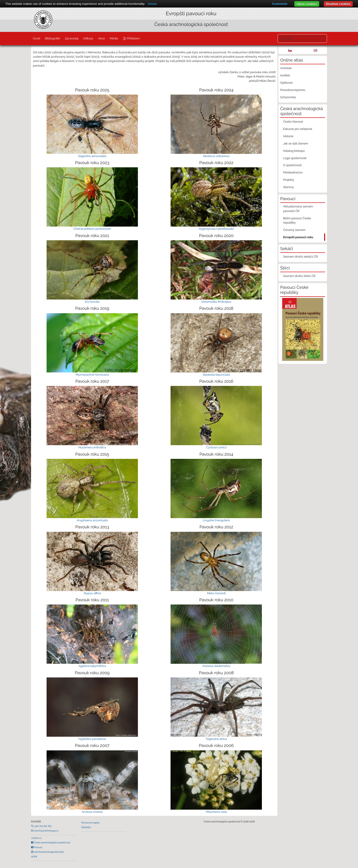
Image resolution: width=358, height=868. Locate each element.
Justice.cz (36, 838)
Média (114, 38)
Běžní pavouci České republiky (297, 220)
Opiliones (286, 83)
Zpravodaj (72, 38)
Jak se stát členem (296, 143)
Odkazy (88, 38)
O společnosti (292, 165)
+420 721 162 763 (42, 826)
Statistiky (86, 827)
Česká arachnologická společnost (52, 842)
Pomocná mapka (90, 823)
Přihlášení (133, 38)
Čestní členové (293, 122)
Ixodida (285, 75)
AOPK (34, 857)
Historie (288, 136)
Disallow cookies (338, 4)
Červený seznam (294, 230)
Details (152, 4)
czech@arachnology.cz (46, 831)
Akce (102, 38)
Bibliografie (52, 38)
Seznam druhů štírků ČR (299, 276)
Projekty (289, 180)
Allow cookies (307, 4)
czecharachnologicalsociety (49, 852)
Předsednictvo (293, 172)
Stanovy (289, 187)
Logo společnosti (295, 158)
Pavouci (38, 847)
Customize (280, 4)
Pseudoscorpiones (293, 90)
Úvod (36, 38)
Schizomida (288, 97)
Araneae (286, 68)
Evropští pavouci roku (298, 237)
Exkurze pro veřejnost (298, 129)
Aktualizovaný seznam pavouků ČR (298, 209)
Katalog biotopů (294, 151)
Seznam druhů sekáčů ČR (300, 257)
